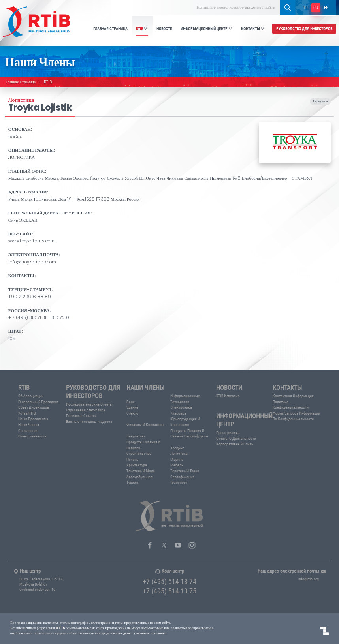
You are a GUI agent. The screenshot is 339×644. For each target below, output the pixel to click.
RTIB (142, 28)
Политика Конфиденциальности (291, 405)
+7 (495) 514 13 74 (169, 581)
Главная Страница (21, 82)
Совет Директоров (34, 407)
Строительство (139, 453)
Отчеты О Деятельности (236, 438)
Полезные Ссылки (81, 416)
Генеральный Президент (38, 402)
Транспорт (179, 482)
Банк (131, 402)
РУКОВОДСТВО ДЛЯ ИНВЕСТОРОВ (304, 28)
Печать (132, 459)
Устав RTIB (27, 413)
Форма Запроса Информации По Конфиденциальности (296, 416)
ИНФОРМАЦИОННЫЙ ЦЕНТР (207, 28)
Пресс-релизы (228, 433)
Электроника (181, 407)
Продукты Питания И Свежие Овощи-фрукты (189, 434)
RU (316, 7)
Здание (132, 407)
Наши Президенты (33, 419)
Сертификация (182, 477)
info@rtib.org (309, 579)
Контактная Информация (293, 396)
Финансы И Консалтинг (146, 425)
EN (326, 7)
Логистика (179, 453)
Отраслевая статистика (86, 410)
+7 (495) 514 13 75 (169, 591)
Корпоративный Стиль (235, 444)
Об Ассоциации (31, 396)
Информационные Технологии (185, 399)
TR (305, 7)
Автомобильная (139, 477)
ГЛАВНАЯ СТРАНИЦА (110, 28)
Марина (177, 459)
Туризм (132, 482)
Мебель (177, 465)
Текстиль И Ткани (185, 471)
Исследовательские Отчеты (89, 404)
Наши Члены (29, 425)
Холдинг (177, 448)
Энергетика (136, 436)
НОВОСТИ (164, 28)
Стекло (132, 413)
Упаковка (178, 413)
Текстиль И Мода (141, 471)
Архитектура (137, 465)
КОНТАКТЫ (253, 28)
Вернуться (320, 101)
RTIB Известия (228, 396)
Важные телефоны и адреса (89, 422)
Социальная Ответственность (32, 434)
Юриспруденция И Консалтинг (185, 422)
